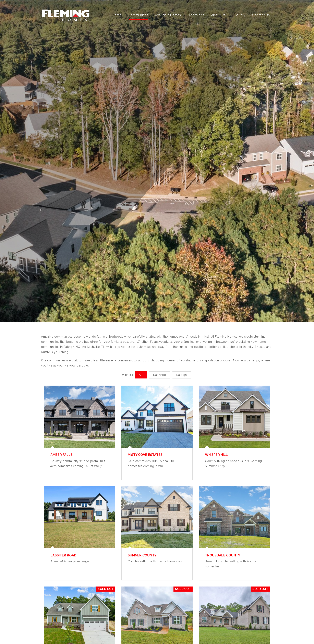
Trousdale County (223, 555)
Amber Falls (62, 455)
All (141, 375)
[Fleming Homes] (65, 15)
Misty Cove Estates (145, 455)
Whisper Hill (216, 455)
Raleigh (182, 375)
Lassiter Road (63, 555)
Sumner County (142, 555)
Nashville (160, 375)
